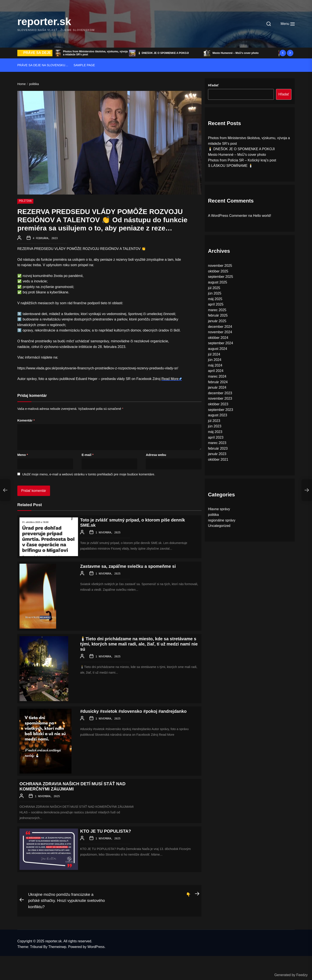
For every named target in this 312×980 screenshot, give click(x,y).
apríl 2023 (216, 437)
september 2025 (221, 277)
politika (25, 201)
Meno (23, 454)
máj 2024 (215, 365)
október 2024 (218, 338)
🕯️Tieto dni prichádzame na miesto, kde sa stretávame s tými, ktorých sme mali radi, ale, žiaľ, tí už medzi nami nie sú (139, 644)
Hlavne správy (219, 509)
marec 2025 (217, 310)
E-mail (88, 454)
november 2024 (220, 332)
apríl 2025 (216, 304)
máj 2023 (215, 432)
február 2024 (218, 382)
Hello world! (262, 216)
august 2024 (218, 349)
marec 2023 (217, 443)
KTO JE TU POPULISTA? (106, 830)
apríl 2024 (216, 371)
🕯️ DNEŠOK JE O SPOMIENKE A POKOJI (165, 53)
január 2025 (217, 321)
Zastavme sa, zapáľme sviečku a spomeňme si (128, 566)
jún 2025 (215, 293)
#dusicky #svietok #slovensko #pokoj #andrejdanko (133, 711)
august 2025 (218, 282)
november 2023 (220, 398)
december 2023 (220, 393)
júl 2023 (214, 421)
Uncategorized (219, 526)
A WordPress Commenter (228, 216)
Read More (170, 378)
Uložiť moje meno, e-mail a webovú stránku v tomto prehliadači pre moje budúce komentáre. (89, 474)
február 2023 (218, 448)
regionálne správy (222, 520)
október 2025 (218, 271)
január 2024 (217, 387)
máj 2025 (215, 299)
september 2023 (221, 410)
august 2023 (218, 415)
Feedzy (302, 975)
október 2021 (218, 459)
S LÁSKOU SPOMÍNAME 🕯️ (230, 166)
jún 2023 (215, 426)
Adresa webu (156, 454)
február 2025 (218, 315)
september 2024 (221, 343)
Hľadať (213, 85)
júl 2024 (214, 354)
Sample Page (84, 65)
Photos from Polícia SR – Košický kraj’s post (242, 160)
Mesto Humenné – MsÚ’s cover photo (237, 53)
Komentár (26, 420)
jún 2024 (215, 360)
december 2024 (220, 327)
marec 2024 (217, 376)
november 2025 (220, 266)
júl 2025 (214, 288)
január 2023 (217, 454)
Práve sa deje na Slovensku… (43, 65)
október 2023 (218, 404)
